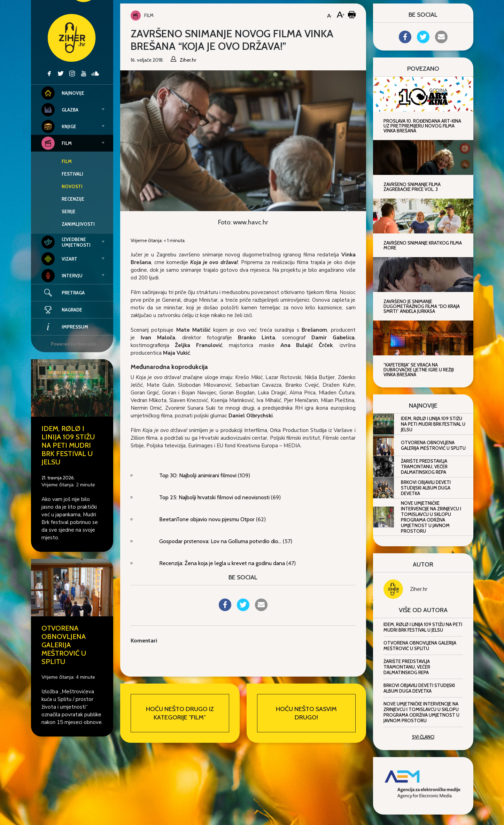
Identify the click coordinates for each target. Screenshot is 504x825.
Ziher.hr (419, 589)
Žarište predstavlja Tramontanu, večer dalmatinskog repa (424, 467)
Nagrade (62, 310)
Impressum (65, 327)
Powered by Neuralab (73, 344)
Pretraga (73, 293)
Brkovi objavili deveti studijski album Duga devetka (426, 488)
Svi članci (423, 737)
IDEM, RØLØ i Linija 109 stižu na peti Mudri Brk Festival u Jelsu (68, 445)
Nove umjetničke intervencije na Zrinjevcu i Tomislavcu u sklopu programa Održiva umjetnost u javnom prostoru (431, 517)
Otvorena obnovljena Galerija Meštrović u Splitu (64, 645)
